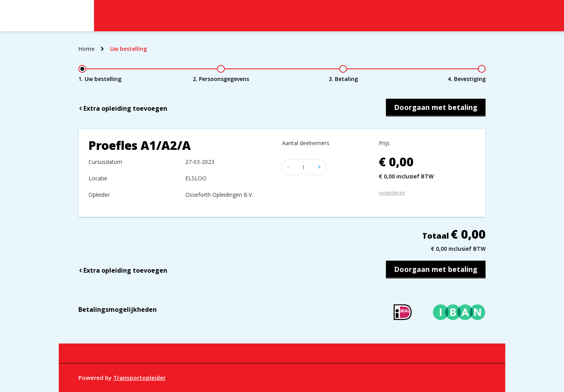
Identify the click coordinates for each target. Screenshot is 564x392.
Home (86, 49)
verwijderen (392, 193)
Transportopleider (139, 378)
